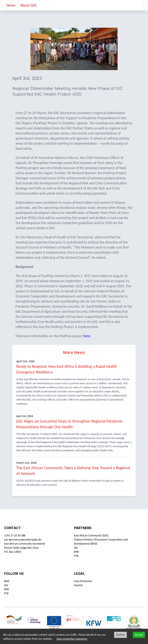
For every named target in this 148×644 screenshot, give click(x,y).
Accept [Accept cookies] (139, 635)
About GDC (29, 5)
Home (11, 5)
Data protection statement (72, 639)
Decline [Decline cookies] (120, 635)
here (87, 336)
